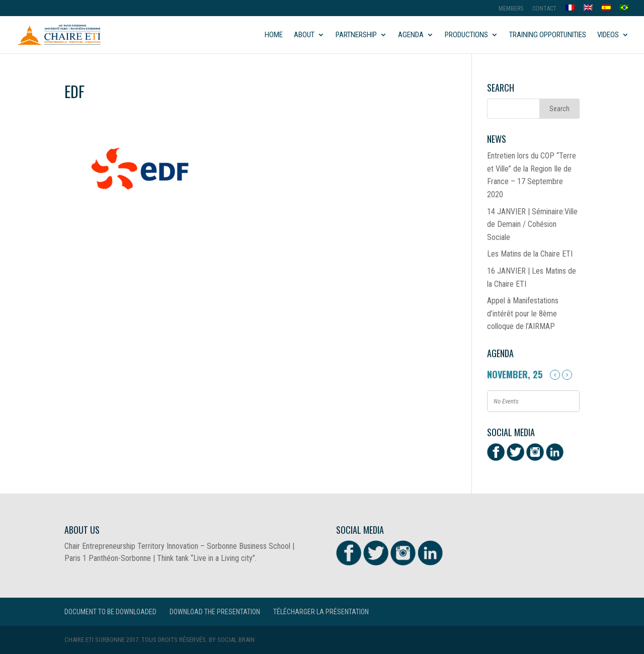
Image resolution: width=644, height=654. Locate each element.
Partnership (356, 35)
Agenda (411, 35)
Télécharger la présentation (321, 612)
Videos (608, 35)
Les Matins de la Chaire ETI (530, 254)
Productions (466, 35)
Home (274, 35)
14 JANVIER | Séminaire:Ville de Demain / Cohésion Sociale (532, 224)
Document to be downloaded (110, 612)
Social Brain (236, 640)
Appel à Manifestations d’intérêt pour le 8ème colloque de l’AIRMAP (523, 313)
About (304, 35)
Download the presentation (215, 612)
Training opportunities (548, 35)
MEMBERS (511, 9)
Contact (544, 9)
